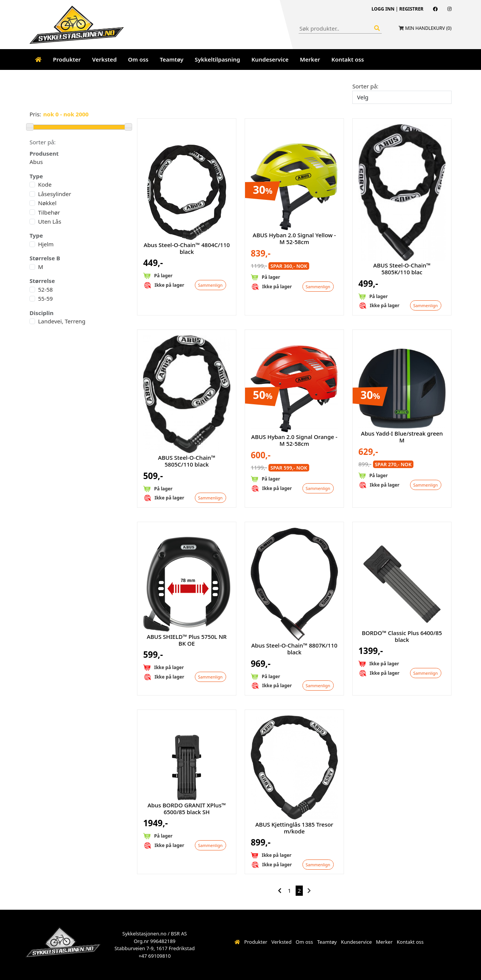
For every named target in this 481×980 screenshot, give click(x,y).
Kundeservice (270, 59)
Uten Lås (50, 221)
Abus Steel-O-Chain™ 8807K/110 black (294, 649)
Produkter (67, 59)
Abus (36, 162)
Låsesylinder (55, 194)
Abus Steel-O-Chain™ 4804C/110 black (187, 248)
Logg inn (383, 9)
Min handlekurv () (428, 28)
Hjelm (46, 244)
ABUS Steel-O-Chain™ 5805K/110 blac (402, 269)
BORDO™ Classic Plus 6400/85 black (402, 636)
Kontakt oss (348, 59)
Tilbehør (49, 212)
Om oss (138, 59)
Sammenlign (210, 285)
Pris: (35, 114)
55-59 (45, 298)
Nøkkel (47, 203)
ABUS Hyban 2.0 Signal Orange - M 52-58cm (294, 440)
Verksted (104, 59)
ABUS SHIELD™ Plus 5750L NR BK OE (187, 640)
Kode (45, 184)
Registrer (412, 9)
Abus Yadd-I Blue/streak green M (402, 437)
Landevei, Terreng (62, 321)
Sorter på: (365, 86)
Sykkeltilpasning (217, 59)
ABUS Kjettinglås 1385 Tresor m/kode (294, 828)
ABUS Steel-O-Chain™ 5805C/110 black (187, 461)
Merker (310, 59)
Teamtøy (172, 59)
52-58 (45, 289)
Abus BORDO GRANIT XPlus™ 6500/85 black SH (187, 808)
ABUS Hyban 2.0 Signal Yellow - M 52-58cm (294, 238)
